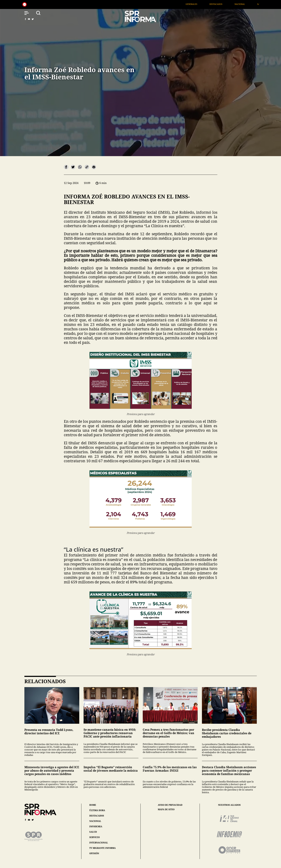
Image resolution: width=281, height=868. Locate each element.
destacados (97, 816)
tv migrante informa (102, 848)
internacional (99, 843)
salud (93, 832)
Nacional (247, 4)
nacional (95, 821)
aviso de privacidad (170, 805)
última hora (97, 810)
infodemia (96, 826)
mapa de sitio (166, 809)
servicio (95, 837)
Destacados (223, 4)
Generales (198, 4)
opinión (94, 853)
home (93, 805)
